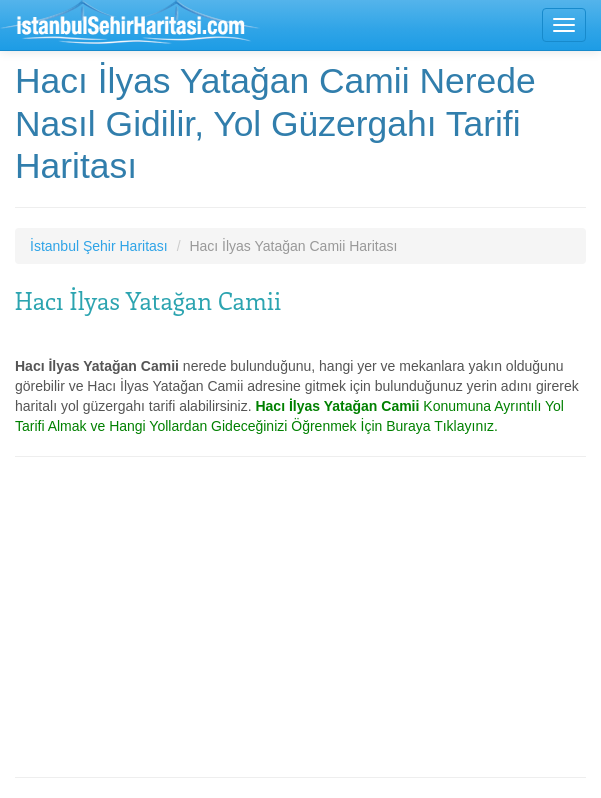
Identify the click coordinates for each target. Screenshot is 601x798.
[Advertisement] (300, 617)
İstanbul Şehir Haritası (99, 246)
